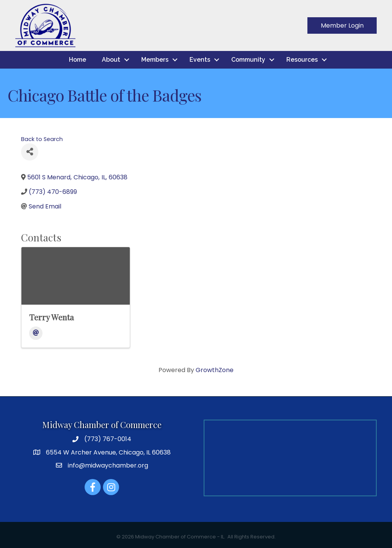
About (111, 60)
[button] (342, 25)
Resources (302, 60)
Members (155, 60)
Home (78, 60)
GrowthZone (215, 370)
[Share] (30, 152)
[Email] (36, 333)
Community (248, 60)
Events (200, 60)
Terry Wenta (51, 317)
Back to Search (42, 139)
